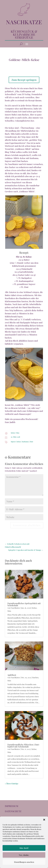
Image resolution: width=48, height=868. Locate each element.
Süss (18, 433)
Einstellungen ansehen (24, 862)
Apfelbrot (12, 675)
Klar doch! (24, 848)
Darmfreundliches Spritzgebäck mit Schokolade (24, 604)
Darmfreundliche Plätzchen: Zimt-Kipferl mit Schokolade (24, 746)
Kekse (13, 433)
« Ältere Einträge (12, 784)
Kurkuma (25, 442)
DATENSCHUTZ (13, 811)
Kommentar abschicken (27, 525)
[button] (44, 820)
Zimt (31, 442)
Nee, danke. (24, 855)
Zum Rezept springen (24, 80)
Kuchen (35, 677)
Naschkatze (15, 608)
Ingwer (13, 442)
